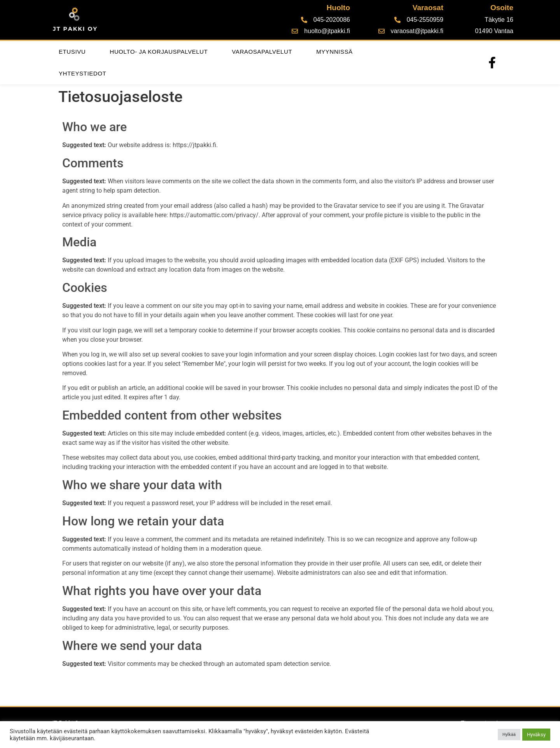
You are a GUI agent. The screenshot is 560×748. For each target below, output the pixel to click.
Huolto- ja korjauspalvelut (159, 52)
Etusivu (72, 52)
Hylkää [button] (509, 735)
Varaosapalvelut (262, 52)
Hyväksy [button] (536, 735)
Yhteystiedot (82, 73)
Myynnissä (334, 52)
